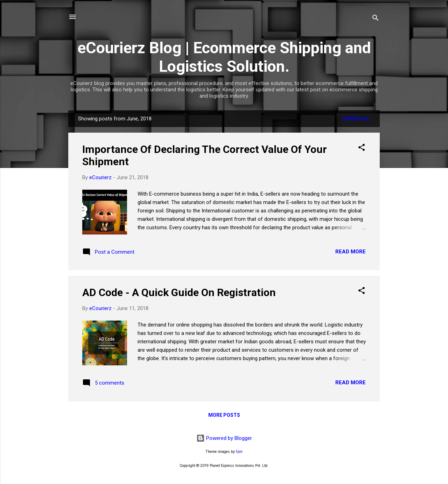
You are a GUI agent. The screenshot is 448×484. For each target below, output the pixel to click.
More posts (224, 415)
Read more (351, 252)
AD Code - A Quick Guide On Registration (179, 292)
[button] (362, 149)
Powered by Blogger (224, 438)
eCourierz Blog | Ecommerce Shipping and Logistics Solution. (224, 57)
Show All (356, 119)
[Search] (376, 19)
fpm (239, 452)
